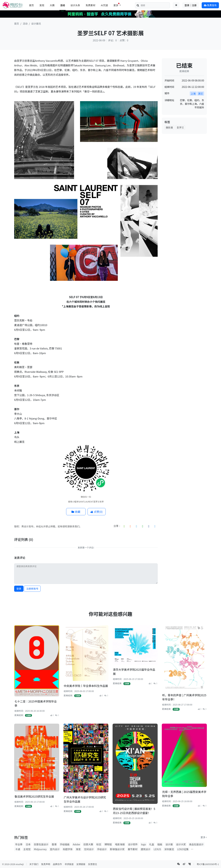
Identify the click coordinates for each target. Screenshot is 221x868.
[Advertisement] (184, 188)
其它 (201, 94)
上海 (193, 94)
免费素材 (90, 5)
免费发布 (210, 5)
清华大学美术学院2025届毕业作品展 (134, 672)
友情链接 (81, 864)
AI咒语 (104, 5)
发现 (42, 5)
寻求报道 (69, 864)
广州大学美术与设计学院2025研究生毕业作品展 (85, 799)
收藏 (76, 512)
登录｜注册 (191, 5)
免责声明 (46, 864)
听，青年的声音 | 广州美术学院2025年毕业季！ (184, 697)
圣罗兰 (180, 127)
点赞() (97, 512)
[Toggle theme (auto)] (176, 5)
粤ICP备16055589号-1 (208, 864)
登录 (19, 589)
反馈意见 (93, 864)
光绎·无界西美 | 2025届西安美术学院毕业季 (184, 794)
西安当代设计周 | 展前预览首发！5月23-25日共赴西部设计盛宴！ (134, 811)
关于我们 (34, 864)
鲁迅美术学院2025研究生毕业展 (34, 796)
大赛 (52, 5)
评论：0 (112, 40)
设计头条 (75, 5)
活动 (63, 5)
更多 (204, 837)
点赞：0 (124, 40)
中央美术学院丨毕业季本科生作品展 (86, 686)
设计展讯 (36, 24)
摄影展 (169, 127)
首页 (31, 5)
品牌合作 (57, 864)
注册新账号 (32, 589)
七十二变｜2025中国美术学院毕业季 (36, 703)
